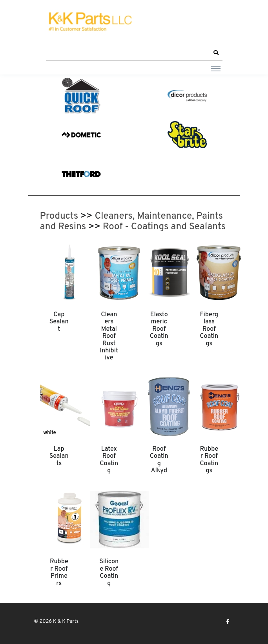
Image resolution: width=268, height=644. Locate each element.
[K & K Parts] (89, 22)
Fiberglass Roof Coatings (209, 329)
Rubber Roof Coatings (209, 460)
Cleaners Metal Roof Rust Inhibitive (109, 336)
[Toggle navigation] (216, 68)
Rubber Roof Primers (59, 572)
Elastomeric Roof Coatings (159, 329)
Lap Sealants (59, 456)
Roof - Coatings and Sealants (164, 227)
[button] (216, 53)
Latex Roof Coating (109, 460)
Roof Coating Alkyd (159, 460)
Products (59, 216)
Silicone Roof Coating (109, 572)
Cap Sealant (59, 322)
